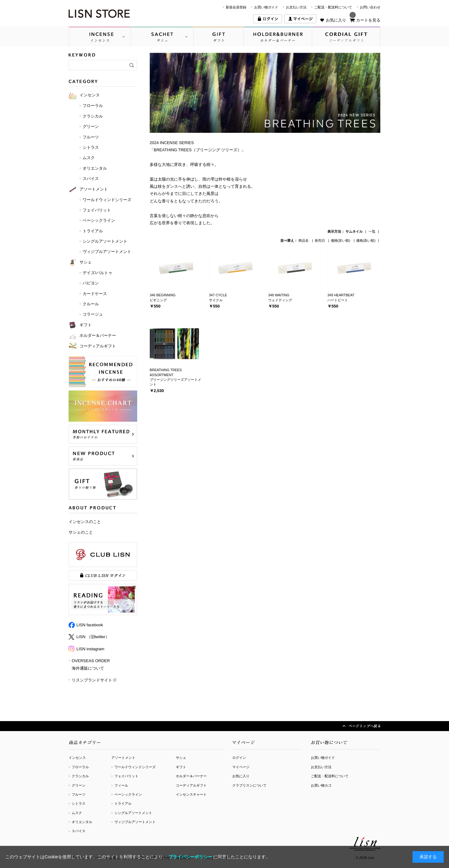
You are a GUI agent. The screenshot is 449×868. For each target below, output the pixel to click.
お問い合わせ (370, 7)
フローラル (80, 767)
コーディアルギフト (191, 785)
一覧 (372, 231)
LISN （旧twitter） (93, 637)
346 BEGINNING (163, 295)
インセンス (77, 758)
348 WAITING (279, 295)
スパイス (79, 831)
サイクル (216, 300)
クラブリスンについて (249, 785)
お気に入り (336, 20)
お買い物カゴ (321, 785)
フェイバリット (126, 776)
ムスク (77, 813)
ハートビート (338, 300)
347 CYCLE (218, 295)
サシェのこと (81, 532)
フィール (121, 785)
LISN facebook (90, 625)
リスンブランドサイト (92, 680)
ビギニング (158, 300)
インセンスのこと (85, 522)
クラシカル (80, 776)
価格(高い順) (366, 240)
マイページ (241, 767)
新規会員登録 (236, 7)
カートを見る (368, 20)
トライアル (123, 803)
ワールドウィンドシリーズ (135, 767)
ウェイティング (280, 300)
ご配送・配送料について (333, 7)
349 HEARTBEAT (341, 295)
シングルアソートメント (133, 813)
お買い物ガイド (266, 7)
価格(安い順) (341, 240)
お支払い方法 (296, 7)
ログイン (239, 758)
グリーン (79, 785)
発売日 (320, 240)
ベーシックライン (128, 794)
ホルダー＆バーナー (191, 776)
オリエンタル (82, 822)
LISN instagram (90, 649)
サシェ (181, 758)
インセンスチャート (191, 794)
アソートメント (123, 758)
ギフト (181, 767)
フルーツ (79, 794)
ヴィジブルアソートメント (135, 822)
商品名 (304, 240)
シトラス (79, 803)
